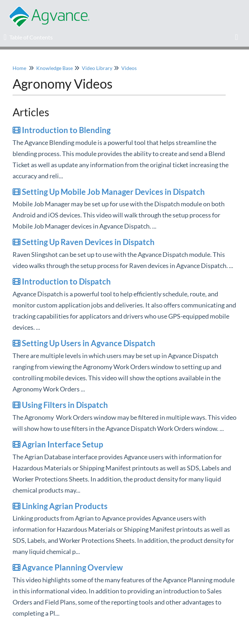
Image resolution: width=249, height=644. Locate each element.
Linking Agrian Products (60, 506)
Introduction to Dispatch (62, 281)
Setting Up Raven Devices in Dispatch (84, 242)
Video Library (97, 68)
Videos (129, 68)
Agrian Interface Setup (58, 444)
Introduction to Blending (62, 130)
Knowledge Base (55, 68)
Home (19, 68)
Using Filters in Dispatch (60, 405)
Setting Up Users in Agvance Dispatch (84, 343)
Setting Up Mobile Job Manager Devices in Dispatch (109, 192)
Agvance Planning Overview (68, 567)
